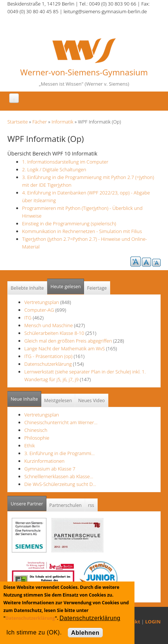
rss (91, 505)
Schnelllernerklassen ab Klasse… (59, 476)
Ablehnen (85, 633)
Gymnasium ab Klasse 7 (50, 469)
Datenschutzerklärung (48, 364)
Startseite (17, 122)
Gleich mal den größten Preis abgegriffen (68, 341)
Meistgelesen (58, 400)
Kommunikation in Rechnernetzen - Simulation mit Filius (82, 231)
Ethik (29, 446)
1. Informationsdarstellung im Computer (65, 162)
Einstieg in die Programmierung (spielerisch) (69, 223)
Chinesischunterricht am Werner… (61, 422)
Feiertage (97, 288)
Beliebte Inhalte (27, 288)
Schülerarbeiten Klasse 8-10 (54, 333)
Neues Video (91, 400)
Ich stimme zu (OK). (34, 632)
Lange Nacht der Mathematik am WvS (65, 348)
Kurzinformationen (44, 461)
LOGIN (153, 622)
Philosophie (37, 438)
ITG (28, 318)
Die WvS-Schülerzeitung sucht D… (60, 484)
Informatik (62, 122)
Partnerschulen (66, 505)
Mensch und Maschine (49, 325)
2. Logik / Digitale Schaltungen (54, 169)
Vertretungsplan (42, 302)
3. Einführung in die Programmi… (59, 453)
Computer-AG (39, 310)
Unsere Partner (29, 502)
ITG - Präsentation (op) (48, 356)
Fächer (40, 122)
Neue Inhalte (24, 399)
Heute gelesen (66, 287)
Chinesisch (36, 430)
